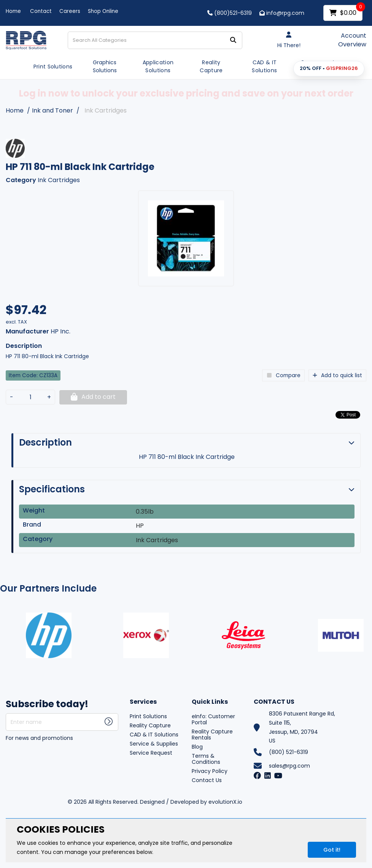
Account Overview (352, 40)
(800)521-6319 (230, 13)
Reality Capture (211, 66)
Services (143, 702)
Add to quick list (337, 375)
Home (13, 11)
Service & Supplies (154, 744)
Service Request (151, 753)
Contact (41, 11)
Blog (197, 747)
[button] (329, 69)
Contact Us (207, 780)
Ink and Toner (52, 110)
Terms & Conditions (206, 759)
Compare (283, 375)
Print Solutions (53, 67)
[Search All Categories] (155, 40)
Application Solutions (158, 66)
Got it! (332, 850)
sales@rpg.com (289, 766)
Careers (70, 11)
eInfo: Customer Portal (213, 719)
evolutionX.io (225, 802)
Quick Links (210, 702)
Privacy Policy (210, 771)
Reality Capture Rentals (212, 735)
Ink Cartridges (106, 110)
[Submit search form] (233, 40)
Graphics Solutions (105, 66)
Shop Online (103, 11)
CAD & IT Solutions (264, 66)
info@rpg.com (282, 13)
